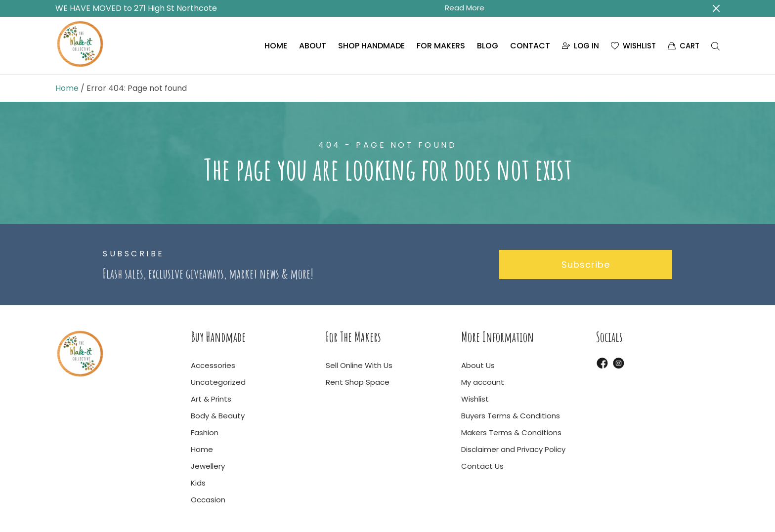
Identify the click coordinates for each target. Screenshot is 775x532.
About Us (478, 365)
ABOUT (313, 46)
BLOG (488, 46)
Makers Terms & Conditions (511, 432)
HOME (276, 46)
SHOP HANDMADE (371, 46)
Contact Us (482, 466)
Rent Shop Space (358, 382)
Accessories (213, 365)
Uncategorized (218, 382)
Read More (465, 8)
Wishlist (475, 399)
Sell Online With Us (359, 365)
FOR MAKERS (441, 46)
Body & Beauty (218, 416)
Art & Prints (211, 399)
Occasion (208, 500)
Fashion (205, 432)
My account (483, 382)
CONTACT (530, 46)
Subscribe (586, 265)
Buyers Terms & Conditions (511, 416)
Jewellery (208, 466)
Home (67, 88)
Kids (198, 483)
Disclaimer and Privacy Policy (513, 449)
